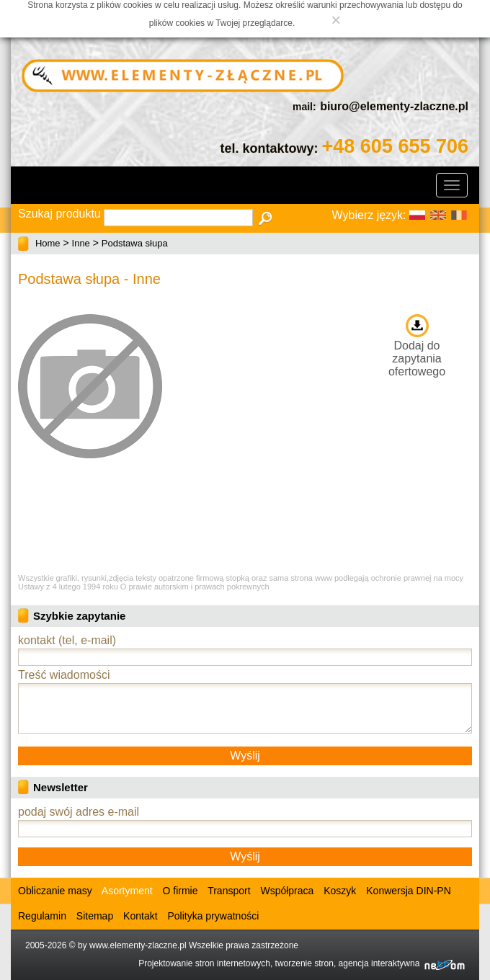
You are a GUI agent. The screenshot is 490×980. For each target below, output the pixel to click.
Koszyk (340, 891)
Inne (81, 243)
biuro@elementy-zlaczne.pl (394, 106)
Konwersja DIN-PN (408, 891)
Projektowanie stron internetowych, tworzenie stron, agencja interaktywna (302, 963)
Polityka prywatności (213, 916)
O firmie (181, 891)
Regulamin (42, 916)
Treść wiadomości (64, 675)
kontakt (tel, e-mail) (67, 640)
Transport (229, 891)
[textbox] (178, 218)
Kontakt (140, 916)
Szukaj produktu (59, 214)
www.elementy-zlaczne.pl (138, 945)
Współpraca (287, 891)
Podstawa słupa (135, 243)
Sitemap (95, 916)
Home (48, 243)
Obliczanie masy (55, 891)
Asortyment (126, 891)
